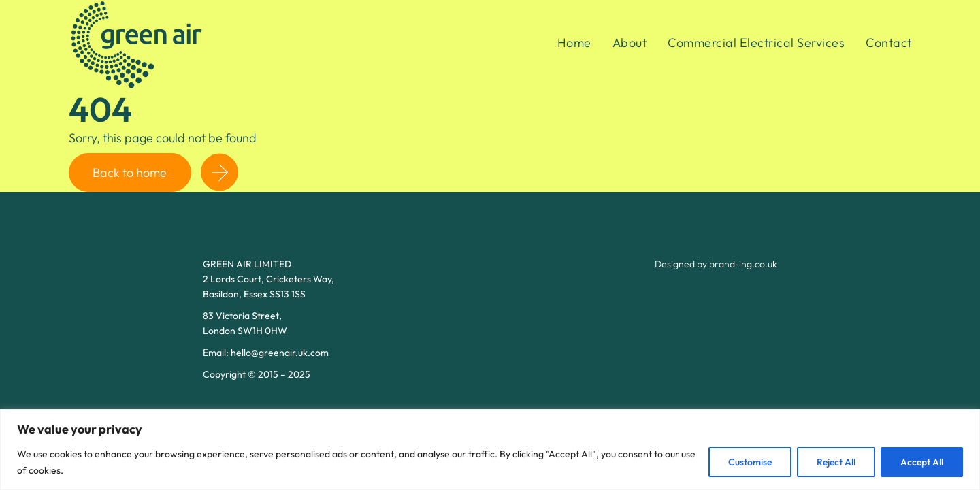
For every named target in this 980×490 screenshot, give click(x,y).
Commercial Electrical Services (756, 43)
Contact (889, 43)
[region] (490, 450)
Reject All (836, 462)
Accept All (922, 462)
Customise (750, 462)
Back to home (130, 173)
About (630, 43)
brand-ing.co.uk (743, 264)
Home (574, 43)
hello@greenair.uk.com (280, 353)
